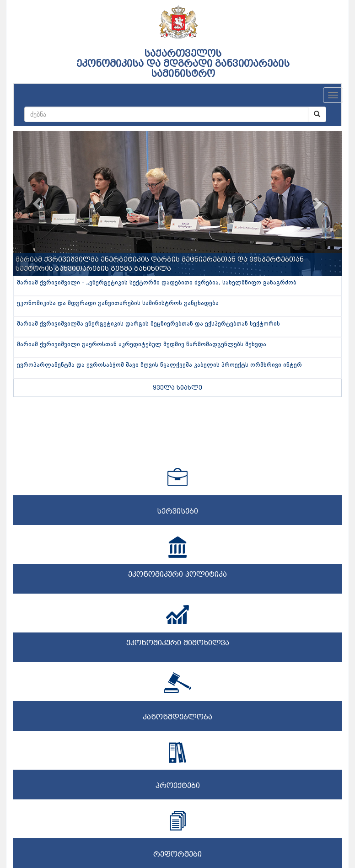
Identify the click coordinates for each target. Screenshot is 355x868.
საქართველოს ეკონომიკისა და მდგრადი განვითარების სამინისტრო (183, 64)
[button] (38, 203)
